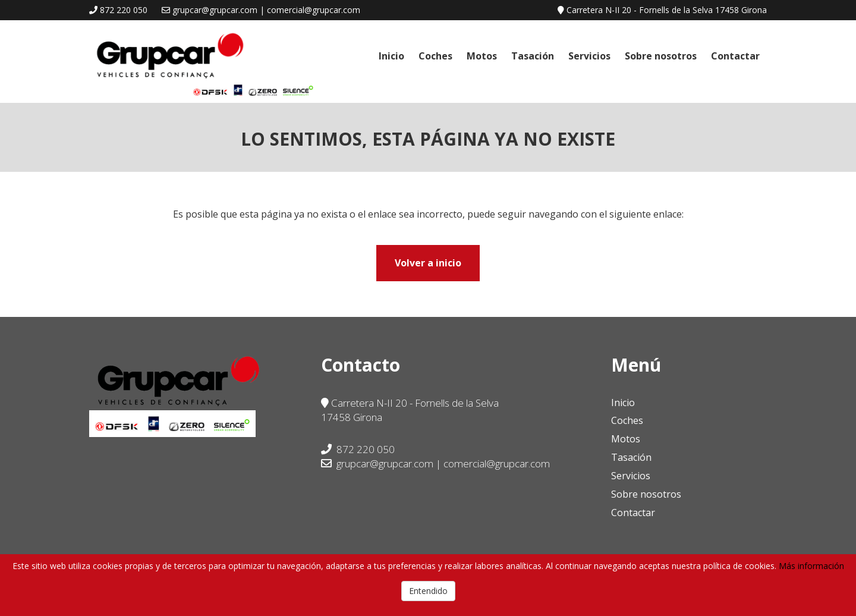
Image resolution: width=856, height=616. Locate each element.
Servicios (589, 56)
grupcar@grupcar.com (377, 463)
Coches (435, 56)
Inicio (391, 56)
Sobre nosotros (661, 56)
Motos (482, 56)
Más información (811, 566)
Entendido (428, 591)
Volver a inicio (428, 263)
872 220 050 (124, 10)
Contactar (735, 56)
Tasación (533, 56)
